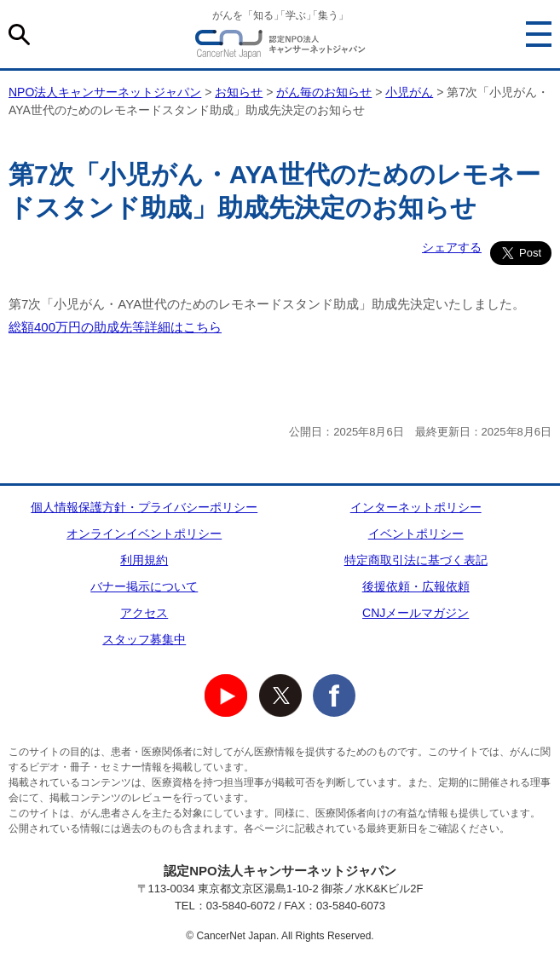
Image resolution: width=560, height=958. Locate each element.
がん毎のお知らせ (324, 92)
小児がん (409, 92)
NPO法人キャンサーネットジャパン (280, 47)
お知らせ (239, 92)
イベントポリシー (416, 534)
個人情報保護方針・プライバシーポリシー (144, 507)
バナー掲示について (144, 586)
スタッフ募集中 (144, 639)
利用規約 (144, 560)
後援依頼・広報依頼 (416, 586)
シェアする (452, 247)
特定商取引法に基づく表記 (416, 560)
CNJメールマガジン (416, 613)
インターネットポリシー (416, 507)
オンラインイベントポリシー (144, 534)
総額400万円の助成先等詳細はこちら (115, 327)
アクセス (144, 613)
